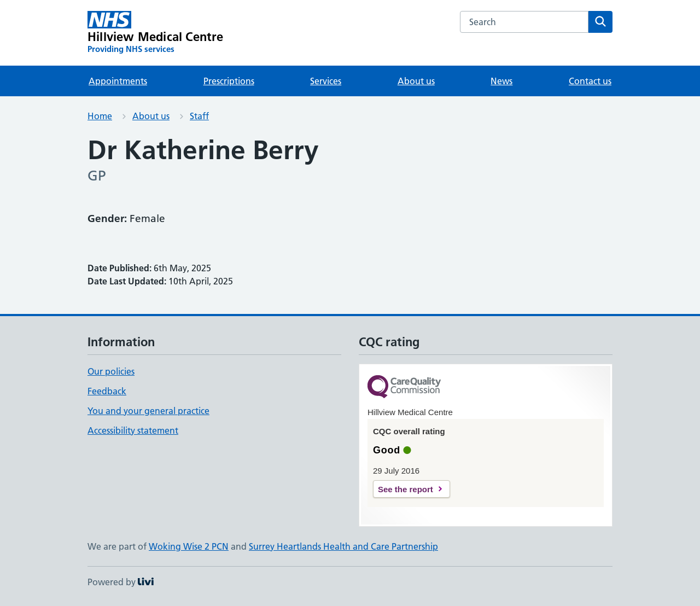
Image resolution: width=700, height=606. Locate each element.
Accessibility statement (133, 430)
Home (100, 116)
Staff (199, 116)
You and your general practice (148, 411)
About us (416, 81)
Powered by (121, 582)
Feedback (107, 391)
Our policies (111, 371)
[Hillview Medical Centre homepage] (156, 33)
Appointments (118, 81)
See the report (406, 489)
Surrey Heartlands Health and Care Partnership (343, 546)
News (501, 81)
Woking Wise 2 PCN (189, 546)
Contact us (590, 81)
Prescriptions (229, 81)
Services (326, 81)
